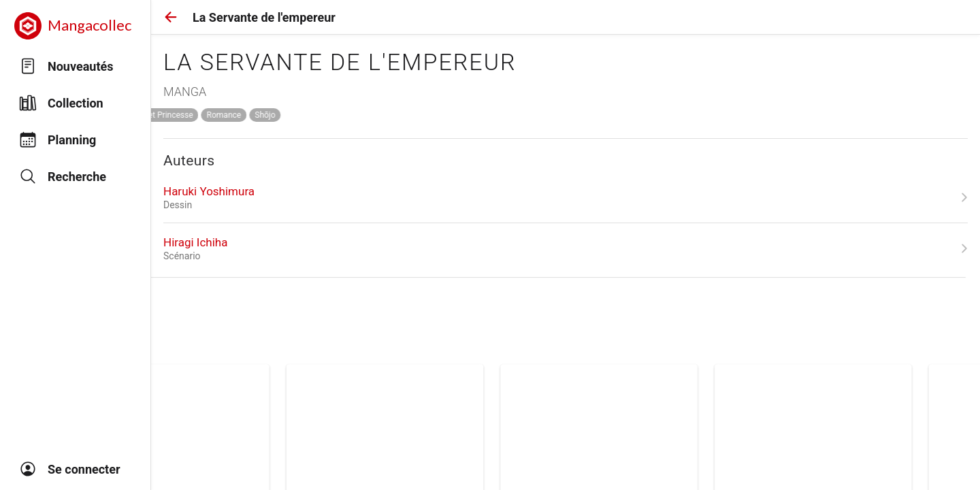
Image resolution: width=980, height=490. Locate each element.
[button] (171, 17)
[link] (566, 197)
